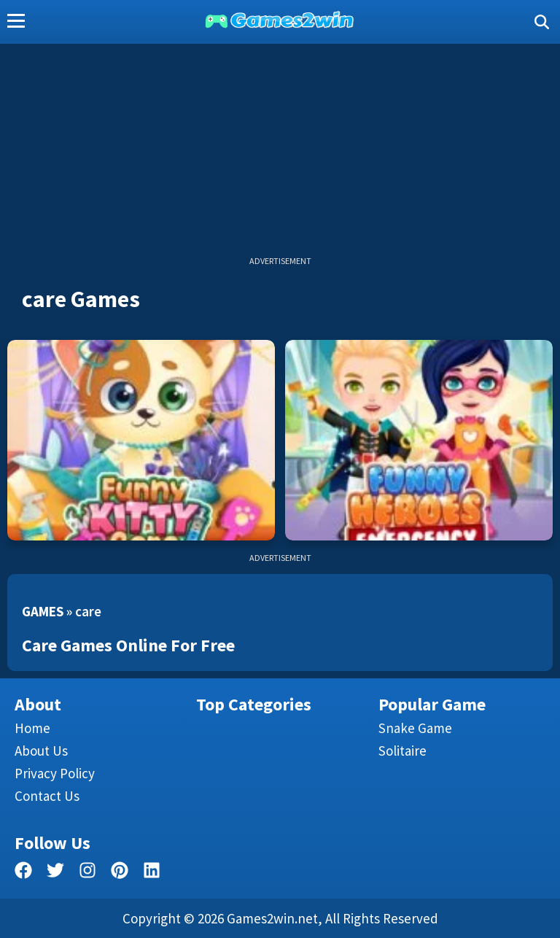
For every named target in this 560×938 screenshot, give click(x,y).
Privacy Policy (55, 773)
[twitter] (55, 873)
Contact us (47, 796)
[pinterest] (120, 873)
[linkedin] (152, 873)
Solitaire (402, 751)
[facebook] (23, 873)
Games (43, 611)
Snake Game (415, 728)
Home (32, 728)
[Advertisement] (280, 153)
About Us (41, 751)
